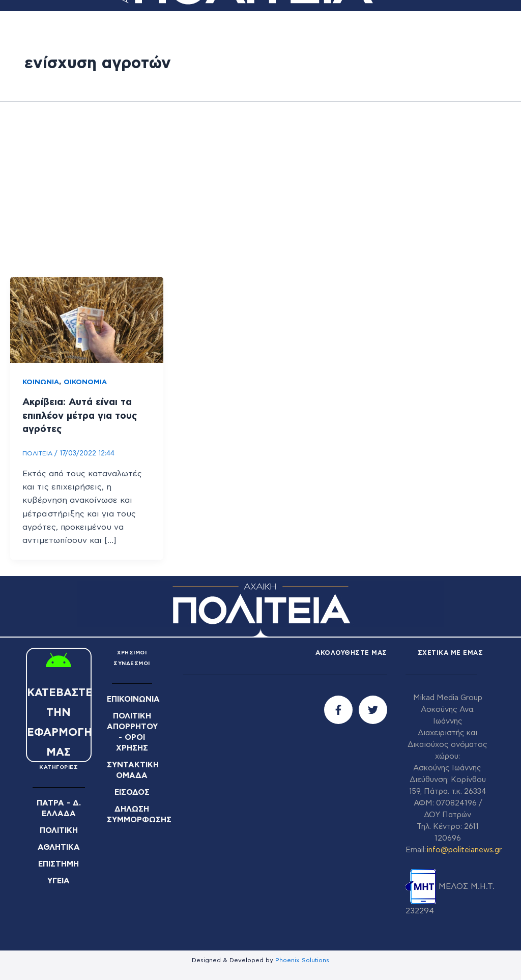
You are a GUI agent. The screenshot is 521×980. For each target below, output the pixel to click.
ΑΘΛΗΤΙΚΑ (59, 846)
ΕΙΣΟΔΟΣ (132, 788)
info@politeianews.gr (464, 849)
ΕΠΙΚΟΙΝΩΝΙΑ (136, 698)
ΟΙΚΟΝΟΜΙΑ (87, 382)
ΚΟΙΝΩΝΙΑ (41, 382)
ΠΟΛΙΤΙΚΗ (59, 829)
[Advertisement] (260, 189)
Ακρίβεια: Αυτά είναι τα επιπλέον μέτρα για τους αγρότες (83, 415)
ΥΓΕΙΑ (59, 878)
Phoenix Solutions (302, 959)
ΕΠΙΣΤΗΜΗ (59, 862)
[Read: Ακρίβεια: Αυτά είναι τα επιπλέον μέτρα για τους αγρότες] (87, 320)
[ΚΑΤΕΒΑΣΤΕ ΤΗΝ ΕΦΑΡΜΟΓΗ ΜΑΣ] (59, 661)
